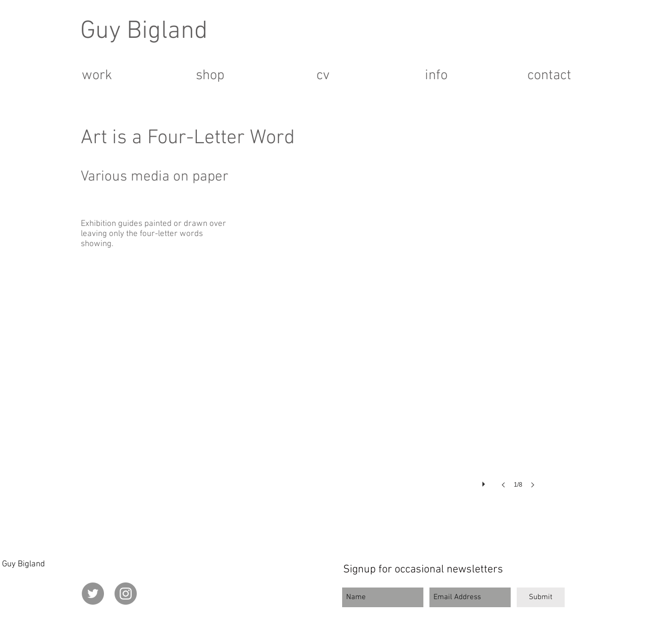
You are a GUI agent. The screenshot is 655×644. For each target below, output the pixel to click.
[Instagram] (126, 594)
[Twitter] (93, 594)
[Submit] (541, 597)
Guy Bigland (144, 32)
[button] (391, 364)
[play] (485, 482)
